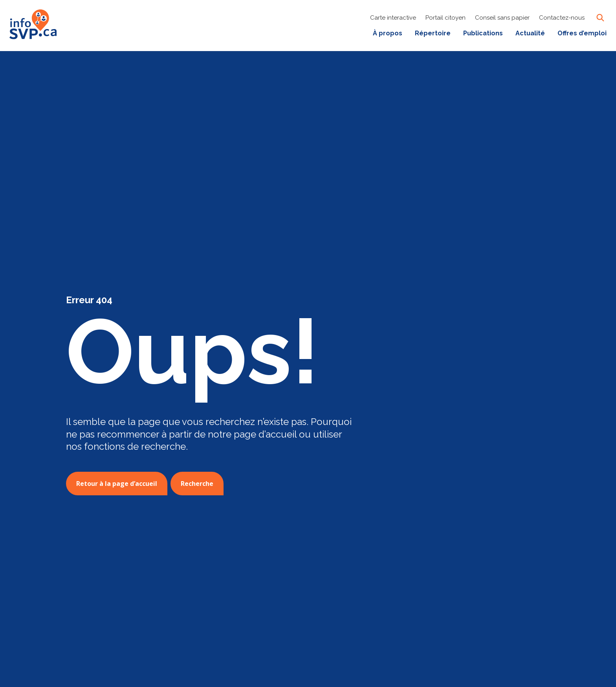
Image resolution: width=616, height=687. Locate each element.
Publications (483, 33)
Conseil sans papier (502, 18)
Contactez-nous (562, 18)
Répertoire (433, 33)
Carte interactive (393, 18)
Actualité (530, 33)
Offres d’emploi (582, 33)
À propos (388, 33)
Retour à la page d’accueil (117, 484)
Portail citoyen (445, 18)
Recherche (197, 484)
